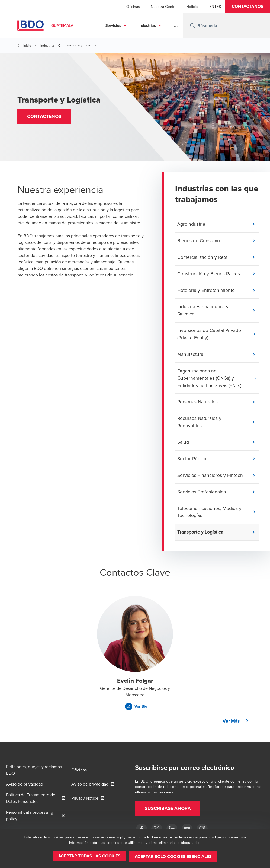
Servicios (113, 25)
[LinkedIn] (172, 829)
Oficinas (133, 7)
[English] (212, 7)
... (176, 25)
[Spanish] (219, 7)
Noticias (193, 7)
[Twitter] (157, 829)
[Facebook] (142, 829)
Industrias (147, 25)
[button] (248, 7)
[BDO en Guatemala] (187, 829)
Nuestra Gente (163, 7)
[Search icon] (192, 25)
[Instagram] (202, 829)
